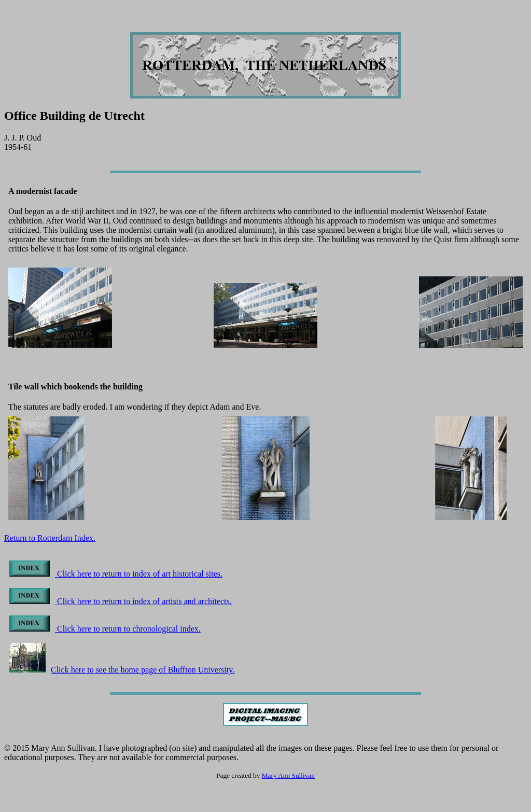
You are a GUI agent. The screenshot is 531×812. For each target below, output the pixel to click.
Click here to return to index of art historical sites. (116, 574)
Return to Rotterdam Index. (50, 538)
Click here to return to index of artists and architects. (121, 601)
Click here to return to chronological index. (105, 629)
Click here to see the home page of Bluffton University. (122, 670)
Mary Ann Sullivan (288, 775)
